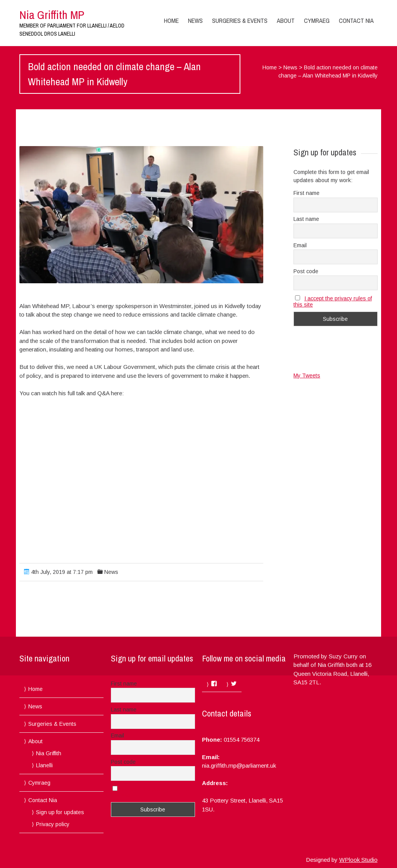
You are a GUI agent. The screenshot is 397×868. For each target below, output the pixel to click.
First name (306, 193)
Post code (306, 271)
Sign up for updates (60, 812)
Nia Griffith (49, 753)
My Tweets (307, 375)
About (286, 21)
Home (171, 21)
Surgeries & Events (240, 21)
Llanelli (44, 765)
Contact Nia (356, 21)
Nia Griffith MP (52, 15)
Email (300, 245)
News (195, 21)
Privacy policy (53, 824)
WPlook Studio (358, 860)
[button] (141, 215)
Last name (306, 219)
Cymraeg (317, 21)
